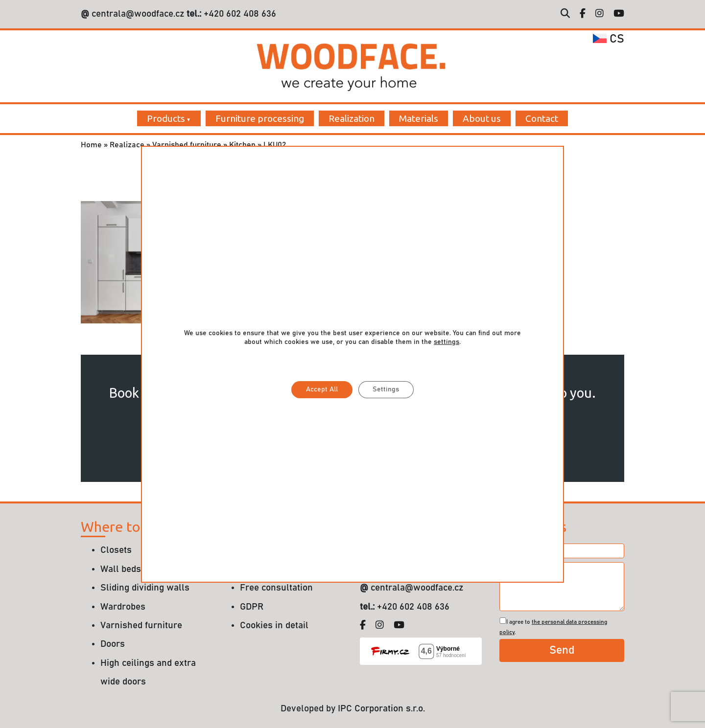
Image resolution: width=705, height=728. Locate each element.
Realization (352, 118)
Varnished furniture (187, 145)
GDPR (252, 607)
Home (91, 145)
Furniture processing (260, 118)
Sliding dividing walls (145, 588)
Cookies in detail (274, 626)
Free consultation (276, 588)
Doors (113, 644)
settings (446, 341)
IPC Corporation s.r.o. (381, 709)
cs (609, 39)
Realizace (127, 145)
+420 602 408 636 (239, 14)
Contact (542, 118)
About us (482, 118)
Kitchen (242, 145)
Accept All (322, 389)
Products (166, 118)
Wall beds (121, 569)
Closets (116, 550)
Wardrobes (123, 607)
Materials (419, 118)
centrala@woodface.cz (138, 14)
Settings (386, 389)
